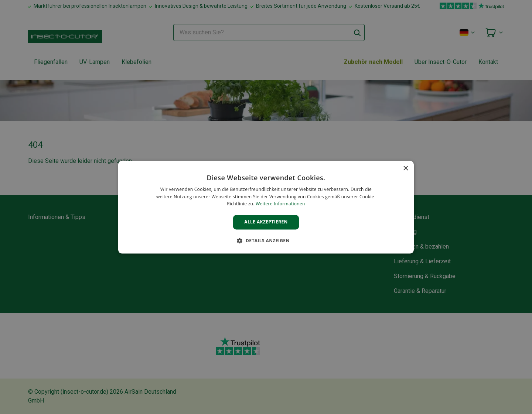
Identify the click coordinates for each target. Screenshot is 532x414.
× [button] (405, 169)
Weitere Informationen (280, 204)
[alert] (266, 207)
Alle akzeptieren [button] (266, 222)
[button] (266, 240)
